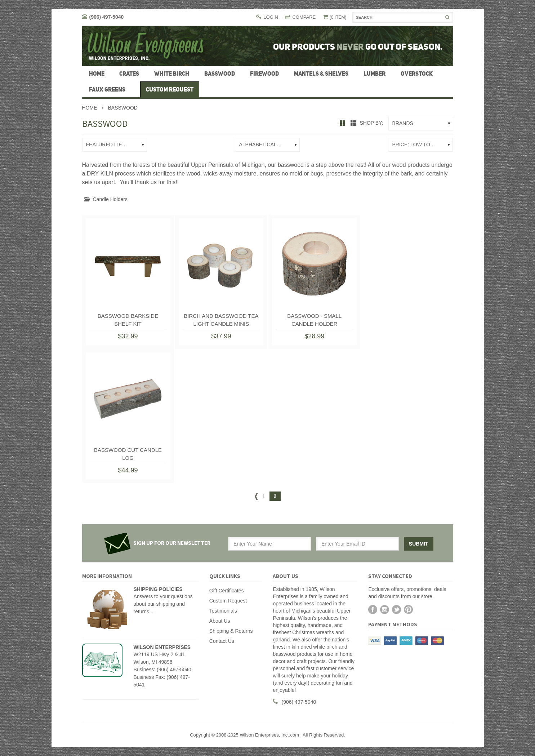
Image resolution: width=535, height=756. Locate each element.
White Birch (172, 74)
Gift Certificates (227, 591)
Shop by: (372, 123)
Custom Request (228, 601)
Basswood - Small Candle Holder (314, 320)
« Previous (256, 498)
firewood (264, 74)
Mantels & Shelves (321, 74)
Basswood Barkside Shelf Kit (128, 320)
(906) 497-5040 (107, 17)
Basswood (220, 74)
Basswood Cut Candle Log (128, 454)
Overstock (417, 74)
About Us (220, 621)
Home (90, 108)
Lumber (374, 74)
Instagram (385, 610)
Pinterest (408, 610)
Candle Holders (105, 199)
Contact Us (222, 641)
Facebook (373, 610)
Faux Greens (107, 89)
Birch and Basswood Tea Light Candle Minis (221, 320)
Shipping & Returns (231, 631)
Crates (129, 74)
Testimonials (223, 611)
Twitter (396, 610)
